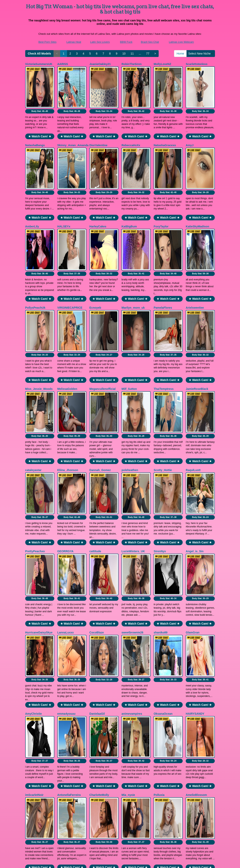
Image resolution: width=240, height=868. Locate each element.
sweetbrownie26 (132, 497)
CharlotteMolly (99, 621)
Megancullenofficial (103, 311)
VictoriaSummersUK (39, 64)
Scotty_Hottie (163, 373)
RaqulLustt (193, 373)
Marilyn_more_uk (133, 250)
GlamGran (193, 497)
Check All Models (39, 54)
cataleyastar (33, 373)
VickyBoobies (195, 683)
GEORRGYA (65, 435)
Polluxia (159, 621)
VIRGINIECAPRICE (70, 250)
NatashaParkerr (132, 683)
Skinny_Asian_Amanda (73, 126)
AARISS (63, 64)
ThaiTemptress (164, 311)
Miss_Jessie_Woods (39, 311)
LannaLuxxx (66, 497)
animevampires (132, 559)
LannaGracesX (99, 683)
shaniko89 (160, 497)
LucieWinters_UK (133, 435)
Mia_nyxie (128, 621)
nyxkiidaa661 (34, 683)
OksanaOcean (163, 559)
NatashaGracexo (165, 126)
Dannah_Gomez (100, 373)
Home (180, 54)
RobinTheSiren (132, 64)
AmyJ (190, 126)
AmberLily (32, 188)
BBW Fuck (126, 42)
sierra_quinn (34, 745)
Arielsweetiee (195, 250)
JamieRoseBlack (197, 311)
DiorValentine (98, 126)
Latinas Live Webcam (181, 42)
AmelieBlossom (196, 621)
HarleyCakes (98, 188)
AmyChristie (34, 559)
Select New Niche (201, 54)
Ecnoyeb (95, 250)
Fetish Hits (119, 862)
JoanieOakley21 (100, 64)
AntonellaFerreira (69, 621)
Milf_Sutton (129, 311)
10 (124, 54)
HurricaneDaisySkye (39, 497)
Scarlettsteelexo (197, 64)
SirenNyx (160, 435)
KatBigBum (129, 188)
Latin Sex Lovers (100, 42)
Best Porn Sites (47, 42)
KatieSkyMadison (197, 188)
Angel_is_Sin (195, 435)
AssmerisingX (67, 683)
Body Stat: (40, 92)
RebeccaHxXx (131, 126)
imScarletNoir (34, 621)
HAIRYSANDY (195, 559)
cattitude (95, 435)
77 (148, 54)
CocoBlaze (97, 497)
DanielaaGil (97, 559)
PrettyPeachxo (35, 435)
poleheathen (130, 373)
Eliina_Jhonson (68, 373)
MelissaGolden (67, 311)
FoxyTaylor (161, 188)
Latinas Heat (74, 42)
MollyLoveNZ (162, 64)
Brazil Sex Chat (150, 42)
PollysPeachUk (35, 250)
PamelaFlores (163, 250)
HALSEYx (64, 188)
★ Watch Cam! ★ (40, 117)
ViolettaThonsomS (166, 683)
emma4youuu (66, 559)
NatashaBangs (35, 126)
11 (132, 54)
